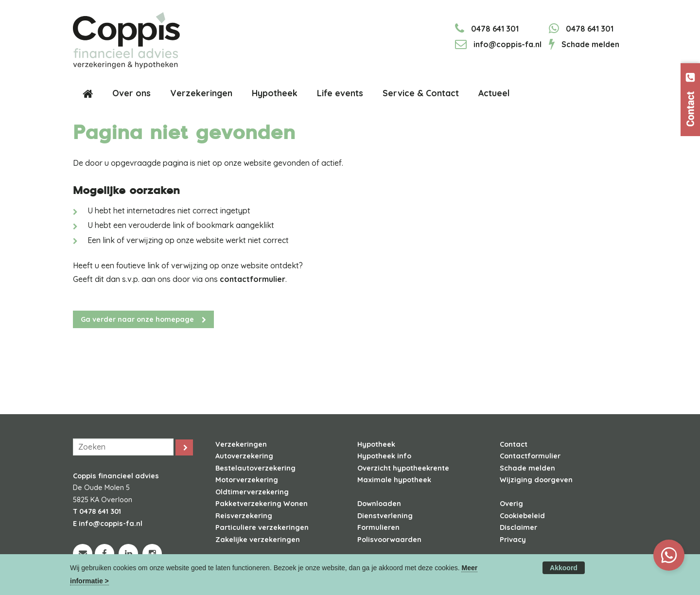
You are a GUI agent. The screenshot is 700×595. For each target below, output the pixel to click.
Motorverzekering (247, 480)
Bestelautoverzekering (255, 468)
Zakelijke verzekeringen (258, 540)
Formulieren (378, 527)
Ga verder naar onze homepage (137, 319)
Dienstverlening (385, 516)
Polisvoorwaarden (389, 540)
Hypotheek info (384, 456)
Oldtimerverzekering (252, 492)
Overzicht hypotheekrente (403, 468)
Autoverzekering (244, 456)
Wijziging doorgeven (536, 480)
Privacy (513, 540)
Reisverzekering (244, 516)
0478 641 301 (495, 29)
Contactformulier (530, 456)
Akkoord (564, 568)
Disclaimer (518, 527)
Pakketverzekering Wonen (262, 504)
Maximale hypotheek (394, 480)
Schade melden (590, 44)
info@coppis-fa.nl (507, 44)
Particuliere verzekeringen (262, 527)
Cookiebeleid (522, 516)
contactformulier (253, 279)
